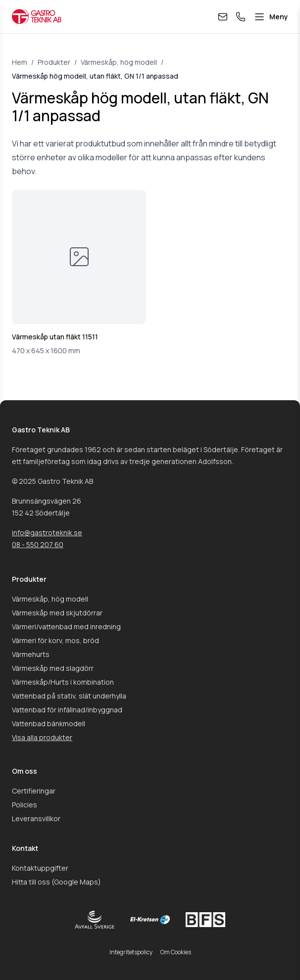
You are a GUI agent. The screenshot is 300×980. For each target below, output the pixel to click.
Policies (25, 805)
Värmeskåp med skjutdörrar (57, 613)
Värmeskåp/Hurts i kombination (63, 682)
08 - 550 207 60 (38, 544)
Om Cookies (176, 952)
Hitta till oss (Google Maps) (56, 882)
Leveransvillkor (36, 818)
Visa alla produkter (42, 737)
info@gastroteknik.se (47, 533)
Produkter (54, 62)
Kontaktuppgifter (40, 868)
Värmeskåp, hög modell (119, 62)
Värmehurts (31, 654)
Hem (20, 62)
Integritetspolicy (131, 952)
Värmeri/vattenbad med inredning (66, 627)
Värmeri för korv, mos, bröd (55, 640)
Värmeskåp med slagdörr (53, 668)
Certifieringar (34, 791)
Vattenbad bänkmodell (49, 723)
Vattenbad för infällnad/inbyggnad (67, 710)
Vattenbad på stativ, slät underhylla (69, 696)
